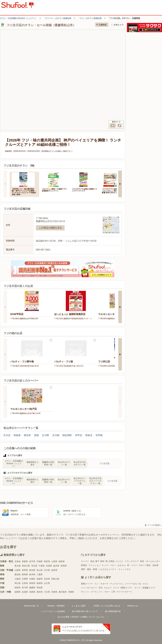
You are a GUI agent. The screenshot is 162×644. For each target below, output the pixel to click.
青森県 (25, 561)
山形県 (54, 561)
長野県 (25, 570)
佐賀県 (25, 592)
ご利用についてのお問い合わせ (106, 606)
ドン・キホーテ (101, 584)
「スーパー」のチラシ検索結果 (57, 18)
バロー (107, 592)
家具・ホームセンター (150, 561)
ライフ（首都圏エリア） (145, 588)
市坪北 (78, 435)
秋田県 (47, 561)
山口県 (47, 583)
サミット (85, 592)
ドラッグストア (132, 561)
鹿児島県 (63, 592)
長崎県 (32, 592)
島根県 (40, 583)
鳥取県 (32, 583)
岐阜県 (32, 575)
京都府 (32, 579)
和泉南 (17, 435)
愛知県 (18, 575)
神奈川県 (26, 566)
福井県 (54, 570)
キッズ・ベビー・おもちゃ (114, 565)
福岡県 (18, 592)
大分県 (47, 592)
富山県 (40, 570)
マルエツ (108, 588)
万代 (100, 588)
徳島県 (18, 588)
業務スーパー (87, 584)
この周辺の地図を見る (50, 228)
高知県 (40, 588)
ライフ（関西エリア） (123, 588)
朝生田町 (67, 435)
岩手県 (32, 561)
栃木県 (56, 566)
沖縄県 (71, 592)
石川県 (47, 570)
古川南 (56, 435)
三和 (113, 592)
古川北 (7, 435)
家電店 (84, 565)
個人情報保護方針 (113, 611)
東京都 (18, 566)
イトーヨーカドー (89, 588)
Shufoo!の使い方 (31, 606)
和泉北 (89, 435)
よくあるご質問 (78, 606)
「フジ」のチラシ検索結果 (90, 18)
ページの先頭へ (153, 525)
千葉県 (42, 566)
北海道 (18, 561)
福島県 (62, 561)
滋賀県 (40, 579)
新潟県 (32, 570)
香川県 (25, 588)
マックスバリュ (117, 584)
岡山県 (18, 583)
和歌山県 (55, 579)
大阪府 (18, 579)
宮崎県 (54, 592)
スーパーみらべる (133, 584)
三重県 (40, 575)
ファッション (94, 565)
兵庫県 (25, 579)
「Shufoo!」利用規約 (55, 606)
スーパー (85, 561)
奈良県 (47, 579)
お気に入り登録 (51, 340)
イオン (145, 584)
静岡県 (25, 575)
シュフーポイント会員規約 (53, 611)
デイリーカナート (124, 592)
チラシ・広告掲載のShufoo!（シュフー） (18, 18)
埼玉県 (34, 566)
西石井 (27, 435)
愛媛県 (32, 588)
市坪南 (99, 435)
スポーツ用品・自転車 (148, 565)
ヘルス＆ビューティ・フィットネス (114, 569)
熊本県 (40, 592)
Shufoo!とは (133, 606)
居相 (36, 435)
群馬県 (64, 566)
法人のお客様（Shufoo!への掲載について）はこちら (81, 617)
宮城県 (40, 561)
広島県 (25, 583)
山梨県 (18, 570)
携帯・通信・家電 (89, 569)
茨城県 (49, 566)
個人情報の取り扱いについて (85, 611)
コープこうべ (96, 592)
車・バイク (132, 565)
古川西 (45, 435)
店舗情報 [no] (102, 25)
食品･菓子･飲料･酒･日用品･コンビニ (107, 561)
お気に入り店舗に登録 (117, 25)
